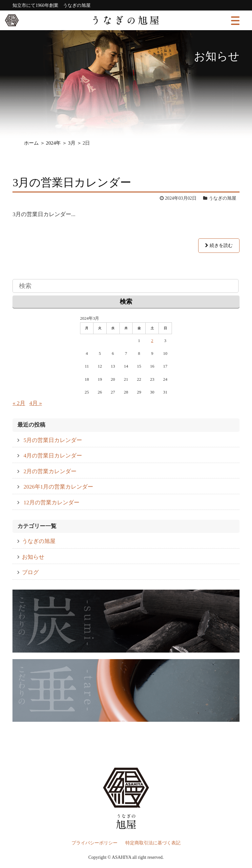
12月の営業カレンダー (52, 503)
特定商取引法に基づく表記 (153, 843)
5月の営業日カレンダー (53, 440)
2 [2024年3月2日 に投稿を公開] (152, 341)
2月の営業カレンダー (50, 471)
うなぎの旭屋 (39, 541)
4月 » (35, 403)
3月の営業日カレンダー (72, 182)
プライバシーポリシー (94, 843)
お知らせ (33, 557)
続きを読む (219, 245)
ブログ (30, 572)
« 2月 (19, 403)
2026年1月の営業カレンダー (59, 487)
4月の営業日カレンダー (53, 456)
